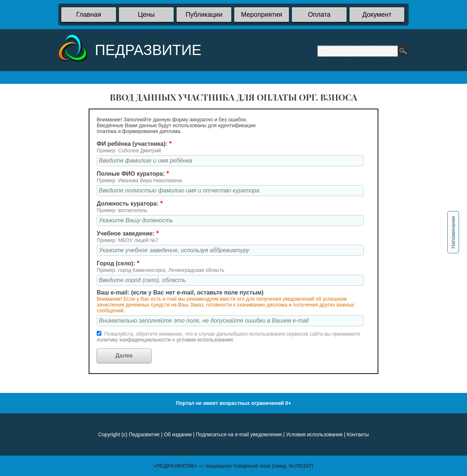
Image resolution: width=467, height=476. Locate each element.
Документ (377, 15)
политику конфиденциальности (134, 340)
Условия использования (314, 434)
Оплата (319, 15)
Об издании (178, 434)
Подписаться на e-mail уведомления (239, 434)
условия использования (205, 340)
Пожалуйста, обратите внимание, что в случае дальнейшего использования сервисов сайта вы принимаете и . (229, 337)
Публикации (204, 15)
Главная (89, 15)
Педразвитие (144, 434)
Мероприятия (262, 15)
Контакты (358, 434)
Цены (146, 15)
